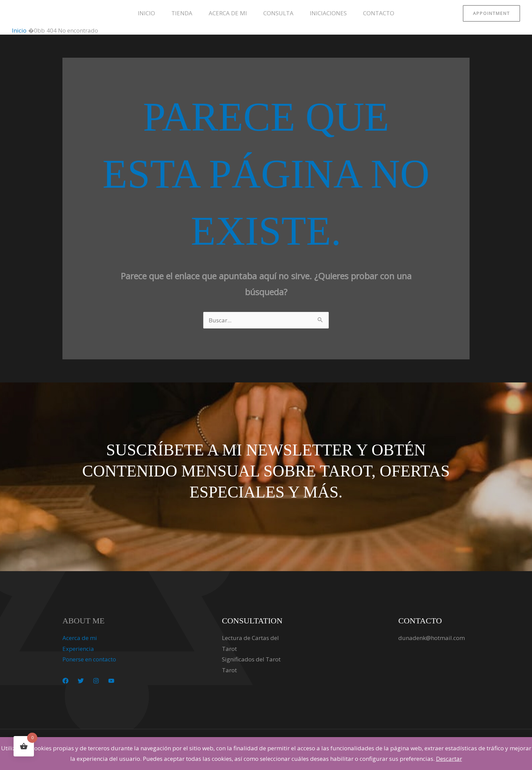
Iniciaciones (328, 13)
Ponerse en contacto (89, 659)
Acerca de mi (228, 13)
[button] (491, 13)
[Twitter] (81, 681)
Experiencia (78, 649)
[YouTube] (111, 681)
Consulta (278, 13)
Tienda (182, 13)
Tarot (229, 670)
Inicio (146, 13)
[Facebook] (65, 681)
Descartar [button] (449, 759)
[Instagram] (96, 681)
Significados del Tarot (251, 659)
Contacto (379, 13)
